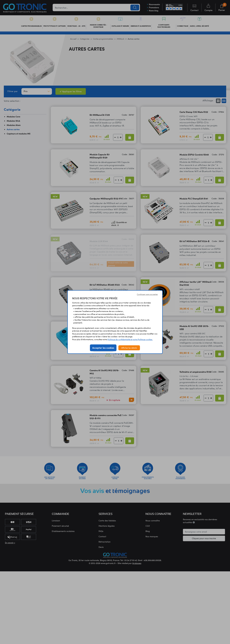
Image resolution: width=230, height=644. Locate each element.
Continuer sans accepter (147, 294)
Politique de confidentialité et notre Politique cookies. (130, 339)
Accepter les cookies (103, 348)
